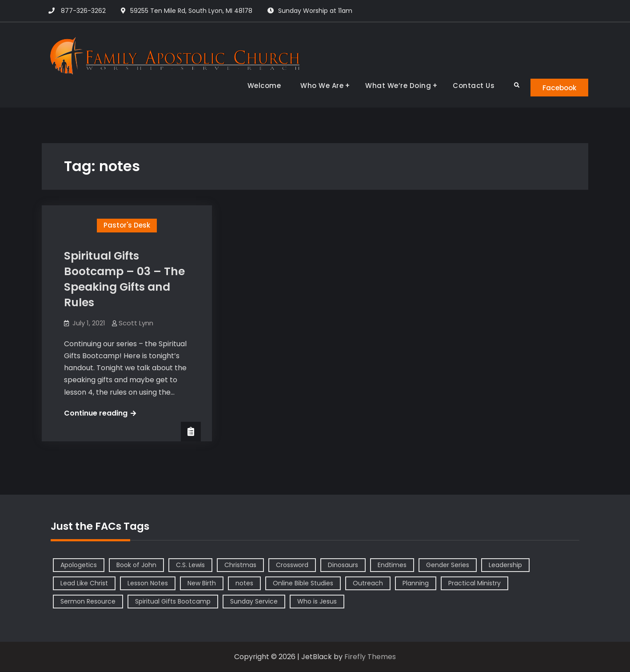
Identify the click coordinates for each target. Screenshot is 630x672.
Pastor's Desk (127, 226)
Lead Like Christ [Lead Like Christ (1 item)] (84, 584)
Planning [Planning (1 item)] (416, 584)
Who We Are (317, 86)
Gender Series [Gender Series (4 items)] (448, 565)
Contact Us (468, 86)
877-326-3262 (83, 11)
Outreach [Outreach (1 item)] (368, 584)
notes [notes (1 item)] (244, 584)
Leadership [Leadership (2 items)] (505, 565)
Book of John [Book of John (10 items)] (136, 565)
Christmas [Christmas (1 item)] (240, 565)
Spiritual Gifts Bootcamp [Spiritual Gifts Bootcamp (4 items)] (173, 602)
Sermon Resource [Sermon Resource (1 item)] (88, 602)
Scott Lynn (136, 323)
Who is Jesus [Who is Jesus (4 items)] (317, 602)
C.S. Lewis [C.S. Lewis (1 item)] (190, 565)
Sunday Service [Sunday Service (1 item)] (254, 602)
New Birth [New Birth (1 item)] (202, 584)
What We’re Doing (393, 86)
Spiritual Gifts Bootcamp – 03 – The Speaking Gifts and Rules (124, 280)
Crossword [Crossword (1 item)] (292, 565)
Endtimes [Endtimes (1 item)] (392, 565)
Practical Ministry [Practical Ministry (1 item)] (474, 584)
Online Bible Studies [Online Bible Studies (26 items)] (303, 584)
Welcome (259, 86)
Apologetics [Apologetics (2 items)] (79, 565)
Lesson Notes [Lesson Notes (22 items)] (148, 584)
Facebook (557, 87)
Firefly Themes (370, 657)
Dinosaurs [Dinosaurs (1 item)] (343, 565)
